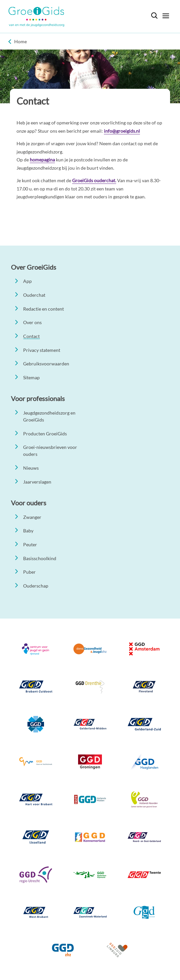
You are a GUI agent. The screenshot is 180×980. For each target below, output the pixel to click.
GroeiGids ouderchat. (94, 180)
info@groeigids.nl (122, 131)
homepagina (42, 160)
